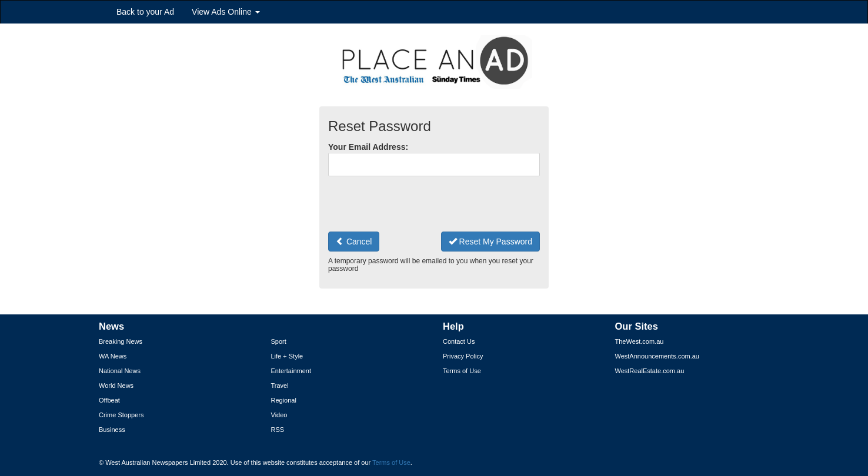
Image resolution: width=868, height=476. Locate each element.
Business (112, 430)
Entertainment (291, 371)
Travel (280, 386)
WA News (113, 356)
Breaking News (121, 341)
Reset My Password (490, 242)
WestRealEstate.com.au (650, 371)
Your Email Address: (368, 147)
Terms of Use (462, 371)
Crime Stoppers (121, 415)
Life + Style (287, 356)
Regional (284, 400)
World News (116, 386)
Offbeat (109, 400)
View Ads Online (226, 12)
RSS (278, 430)
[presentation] (418, 204)
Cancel (354, 242)
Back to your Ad (145, 12)
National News (120, 371)
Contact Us (459, 341)
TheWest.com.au (640, 341)
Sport (279, 341)
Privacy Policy (463, 356)
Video (279, 415)
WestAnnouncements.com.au (657, 356)
